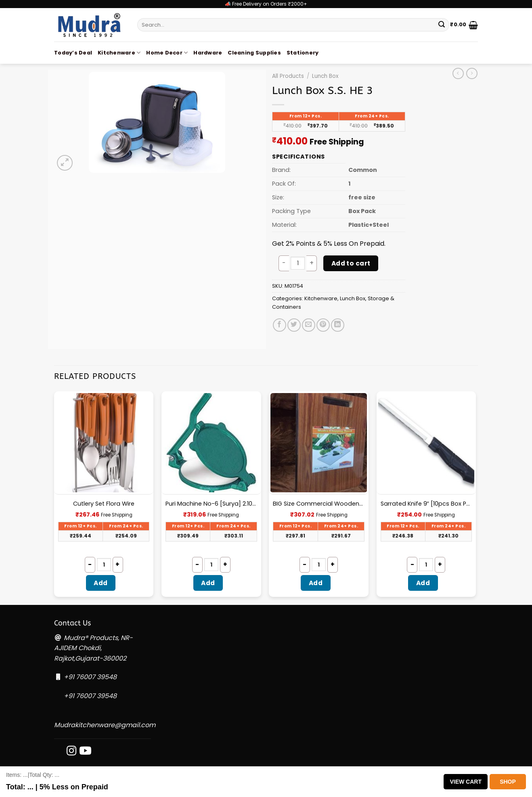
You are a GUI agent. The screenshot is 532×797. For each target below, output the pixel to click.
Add (101, 583)
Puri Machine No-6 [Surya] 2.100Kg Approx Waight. (211, 504)
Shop (508, 782)
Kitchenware (119, 53)
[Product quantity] (298, 263)
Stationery (303, 53)
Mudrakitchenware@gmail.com (105, 725)
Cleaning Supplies (254, 53)
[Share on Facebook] (280, 325)
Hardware (208, 53)
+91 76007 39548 (90, 677)
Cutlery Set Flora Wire (104, 504)
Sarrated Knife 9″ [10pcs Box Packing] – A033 (426, 504)
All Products (288, 76)
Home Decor (167, 53)
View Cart (466, 782)
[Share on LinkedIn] (338, 325)
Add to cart (351, 263)
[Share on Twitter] (294, 325)
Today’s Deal (73, 53)
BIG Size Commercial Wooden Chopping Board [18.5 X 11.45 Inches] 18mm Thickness (319, 504)
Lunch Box (325, 76)
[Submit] (442, 25)
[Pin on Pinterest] (323, 325)
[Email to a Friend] (309, 325)
